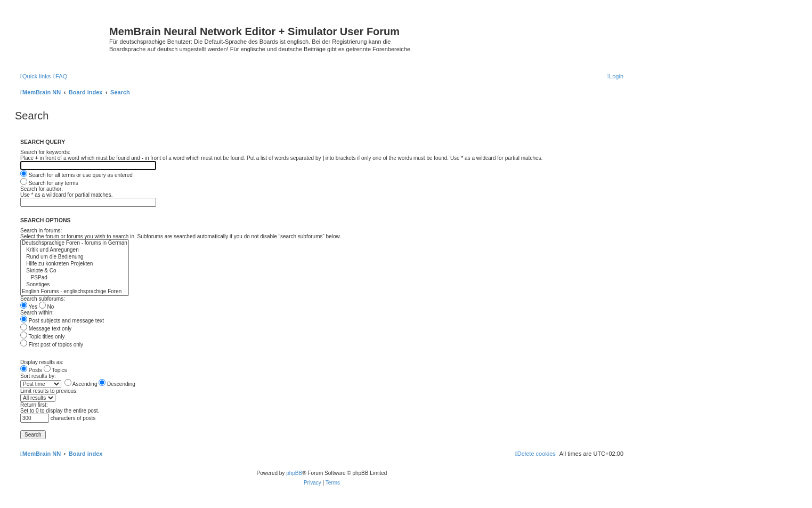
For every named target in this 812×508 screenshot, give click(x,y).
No (47, 307)
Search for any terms (49, 183)
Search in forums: (41, 231)
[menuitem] (60, 76)
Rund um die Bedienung (75, 257)
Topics (55, 370)
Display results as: (42, 362)
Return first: (34, 405)
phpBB (294, 473)
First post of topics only (52, 345)
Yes (29, 307)
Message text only (46, 329)
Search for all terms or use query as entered (76, 175)
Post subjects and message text (62, 321)
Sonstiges (75, 285)
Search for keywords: (45, 152)
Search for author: (42, 189)
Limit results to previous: (49, 391)
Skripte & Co (75, 271)
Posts (31, 370)
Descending (117, 384)
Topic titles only (42, 337)
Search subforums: (43, 299)
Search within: (37, 313)
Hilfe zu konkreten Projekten (75, 264)
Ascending (81, 384)
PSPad (75, 278)
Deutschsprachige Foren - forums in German (75, 243)
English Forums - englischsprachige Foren (75, 292)
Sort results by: (38, 376)
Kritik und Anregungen (75, 250)
